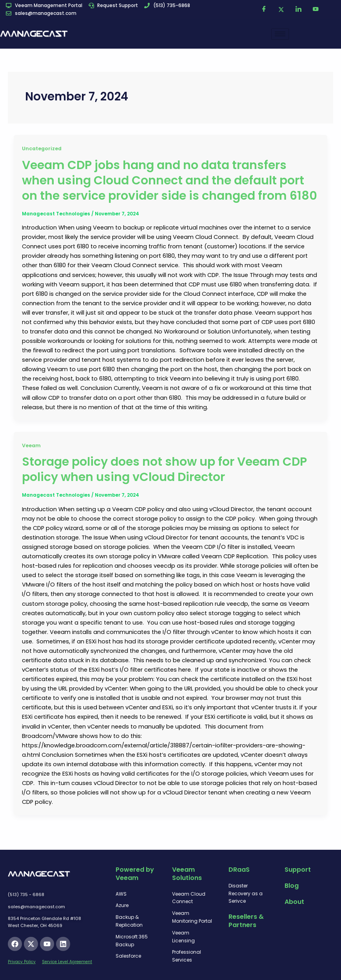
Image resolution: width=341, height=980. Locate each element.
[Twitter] (281, 9)
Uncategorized (42, 148)
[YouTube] (316, 9)
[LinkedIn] (299, 9)
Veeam (31, 445)
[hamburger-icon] (280, 34)
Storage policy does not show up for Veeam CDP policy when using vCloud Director (164, 469)
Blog (292, 886)
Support (298, 870)
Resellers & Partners (246, 921)
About (294, 902)
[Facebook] (264, 9)
